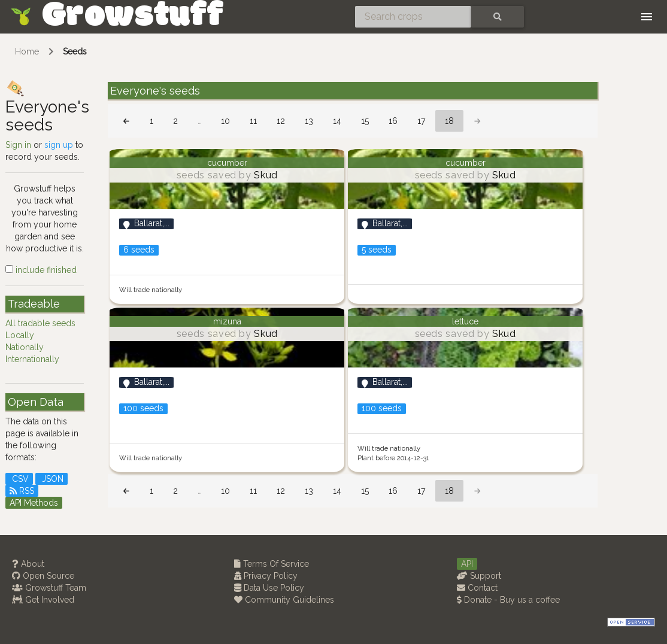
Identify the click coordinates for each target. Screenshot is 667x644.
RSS (22, 491)
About (28, 564)
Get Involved (43, 600)
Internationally (32, 359)
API (467, 564)
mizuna (227, 321)
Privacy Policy (266, 576)
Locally (20, 335)
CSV (19, 479)
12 (281, 121)
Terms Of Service (272, 564)
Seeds (75, 51)
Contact (477, 588)
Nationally (25, 347)
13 (309, 121)
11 (253, 121)
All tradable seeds (40, 323)
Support (479, 576)
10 (225, 121)
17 (421, 121)
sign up (59, 145)
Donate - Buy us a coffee (508, 600)
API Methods (34, 503)
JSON (51, 479)
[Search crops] (413, 17)
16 (393, 121)
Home (27, 51)
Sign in (18, 145)
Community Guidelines (284, 600)
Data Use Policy (269, 588)
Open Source (43, 576)
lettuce (465, 321)
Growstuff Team (49, 588)
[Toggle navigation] (647, 17)
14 (337, 121)
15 (365, 121)
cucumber (227, 163)
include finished (41, 270)
